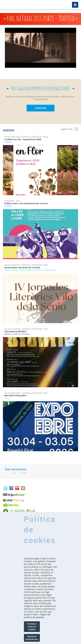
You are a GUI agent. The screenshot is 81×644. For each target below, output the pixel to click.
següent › (76, 129)
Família (14, 270)
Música (30, 270)
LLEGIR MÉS (40, 108)
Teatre (22, 270)
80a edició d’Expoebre (15, 395)
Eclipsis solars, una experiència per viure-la (26, 203)
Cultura (8, 142)
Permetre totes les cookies (32, 630)
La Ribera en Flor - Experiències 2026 (23, 139)
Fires (7, 270)
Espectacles (50, 270)
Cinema (26, 334)
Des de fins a (26, 137)
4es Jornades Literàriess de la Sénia (22, 267)
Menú (75, 5)
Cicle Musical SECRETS (15, 331)
